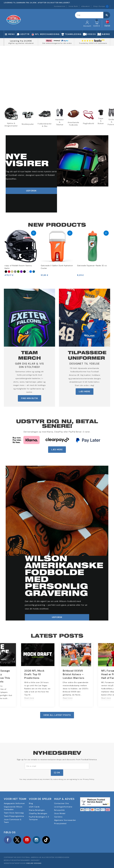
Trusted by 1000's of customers (93, 43)
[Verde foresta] (18, 272)
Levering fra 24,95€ (21, 41)
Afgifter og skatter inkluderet (21, 43)
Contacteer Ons (62, 803)
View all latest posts (57, 715)
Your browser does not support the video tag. (57, 74)
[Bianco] (28, 272)
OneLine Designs (34, 863)
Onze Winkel (60, 813)
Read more (29, 698)
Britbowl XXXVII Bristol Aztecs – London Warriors (74, 674)
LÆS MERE (85, 391)
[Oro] (12, 272)
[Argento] (15, 272)
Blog (31, 803)
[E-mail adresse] (57, 766)
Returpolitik (59, 810)
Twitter (17, 840)
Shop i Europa (101, 6)
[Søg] (93, 15)
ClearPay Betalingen (38, 813)
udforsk (31, 191)
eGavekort (85, 6)
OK (57, 773)
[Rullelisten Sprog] (107, 24)
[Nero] (6, 272)
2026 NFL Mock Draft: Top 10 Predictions (34, 674)
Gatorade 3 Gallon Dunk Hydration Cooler (57, 267)
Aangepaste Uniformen (14, 803)
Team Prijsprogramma (14, 816)
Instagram (37, 840)
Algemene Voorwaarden (65, 820)
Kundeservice (60, 6)
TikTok (46, 840)
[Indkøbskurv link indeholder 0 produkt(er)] (97, 24)
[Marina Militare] (34, 272)
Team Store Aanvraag (14, 813)
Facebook (8, 840)
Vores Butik (73, 6)
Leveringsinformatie (63, 807)
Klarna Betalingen (37, 810)
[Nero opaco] (24, 272)
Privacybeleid (60, 823)
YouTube (27, 840)
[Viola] (21, 272)
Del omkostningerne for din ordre (57, 43)
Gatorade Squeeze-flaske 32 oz (92, 266)
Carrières (58, 817)
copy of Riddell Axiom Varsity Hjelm (18, 267)
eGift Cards (34, 807)
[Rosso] (9, 272)
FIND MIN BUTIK (30, 398)
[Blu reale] (31, 272)
